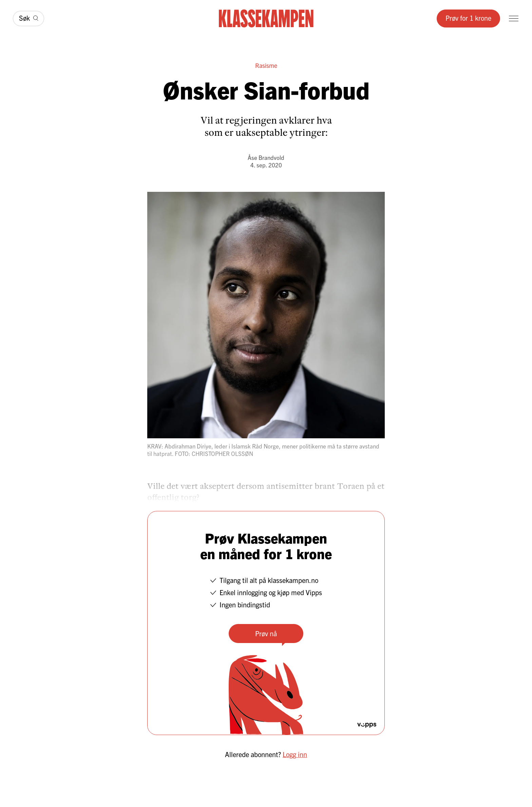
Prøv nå (266, 633)
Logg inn (295, 754)
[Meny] (514, 19)
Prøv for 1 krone (468, 18)
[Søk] (28, 19)
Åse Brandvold (266, 157)
